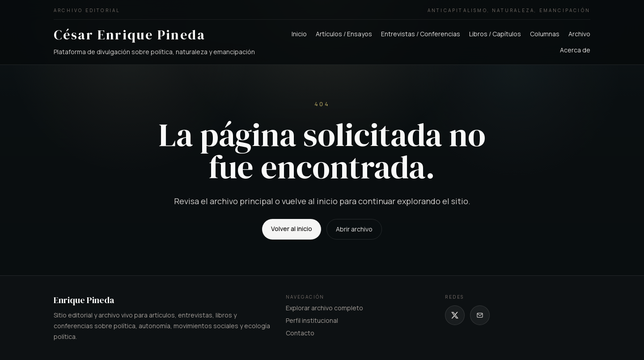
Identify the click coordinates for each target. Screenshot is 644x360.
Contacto (300, 333)
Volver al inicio (292, 229)
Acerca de (575, 50)
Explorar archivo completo (324, 308)
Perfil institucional (312, 320)
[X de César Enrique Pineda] (455, 315)
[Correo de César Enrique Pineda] (480, 315)
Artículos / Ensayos (344, 34)
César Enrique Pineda (129, 35)
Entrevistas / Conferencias (421, 34)
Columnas (545, 34)
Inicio (299, 34)
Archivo (579, 34)
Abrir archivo (354, 229)
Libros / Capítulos (495, 34)
